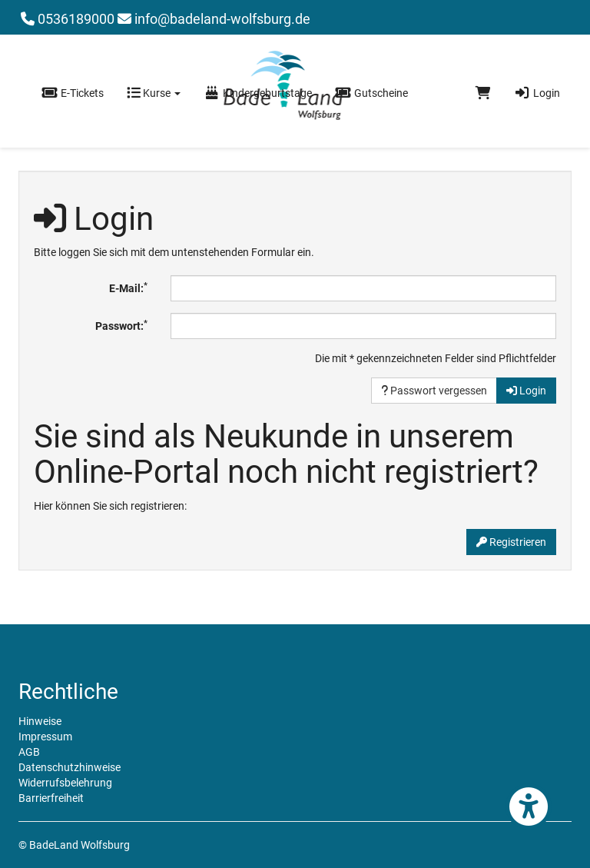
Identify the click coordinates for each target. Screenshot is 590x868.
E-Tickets (73, 93)
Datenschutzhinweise (70, 767)
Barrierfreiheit (51, 798)
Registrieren (511, 542)
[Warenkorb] (483, 93)
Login (537, 93)
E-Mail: (128, 288)
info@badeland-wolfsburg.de (214, 19)
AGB (29, 752)
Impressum (45, 737)
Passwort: (121, 325)
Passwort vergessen (434, 391)
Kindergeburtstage (258, 93)
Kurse (154, 93)
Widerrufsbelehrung (65, 783)
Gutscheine (371, 93)
